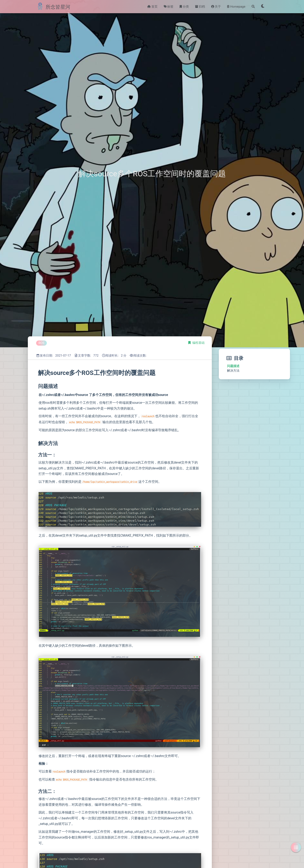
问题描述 (233, 366)
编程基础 (198, 343)
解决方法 (233, 371)
